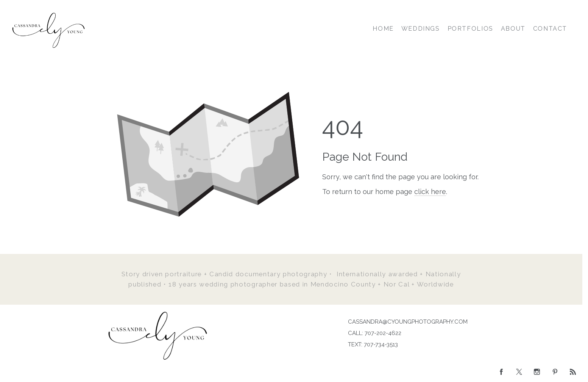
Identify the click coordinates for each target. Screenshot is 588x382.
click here (430, 192)
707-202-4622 (383, 333)
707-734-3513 (381, 344)
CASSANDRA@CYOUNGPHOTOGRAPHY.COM (408, 322)
